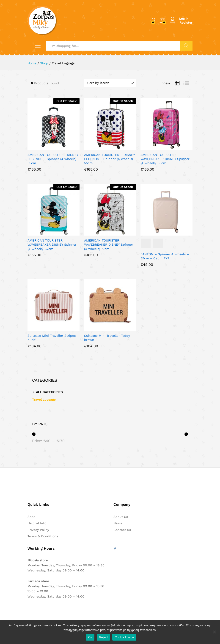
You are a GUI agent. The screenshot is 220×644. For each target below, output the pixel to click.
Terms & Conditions (43, 536)
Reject (103, 637)
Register (186, 22)
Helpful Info (37, 523)
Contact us (122, 530)
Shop (32, 517)
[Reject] (214, 632)
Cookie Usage (124, 637)
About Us (121, 517)
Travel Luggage (44, 399)
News (118, 523)
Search (186, 46)
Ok (90, 637)
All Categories (49, 392)
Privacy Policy (38, 530)
